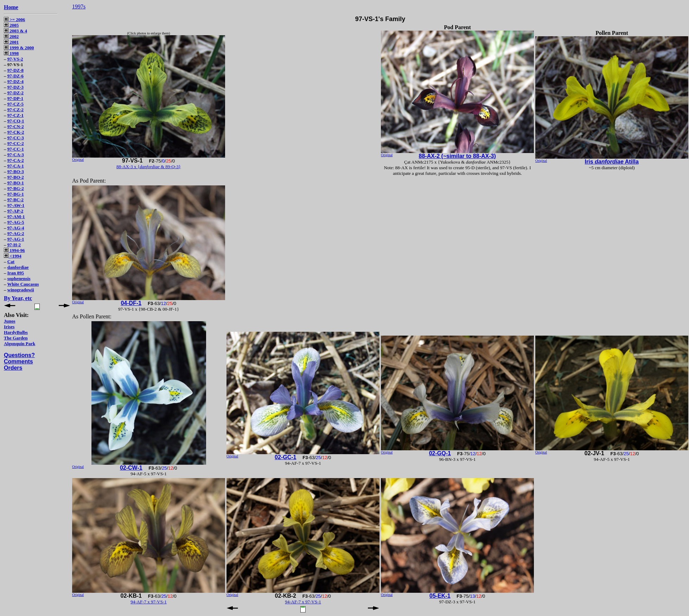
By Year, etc (18, 298)
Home (11, 7)
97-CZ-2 (15, 110)
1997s (79, 7)
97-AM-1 (16, 217)
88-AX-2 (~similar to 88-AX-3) (457, 156)
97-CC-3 (16, 138)
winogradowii (21, 290)
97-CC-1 (16, 149)
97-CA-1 (16, 166)
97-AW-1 (16, 205)
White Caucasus (23, 284)
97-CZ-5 (15, 104)
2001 (11, 42)
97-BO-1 (16, 183)
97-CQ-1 (16, 121)
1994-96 (14, 250)
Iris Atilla (612, 162)
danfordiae (18, 267)
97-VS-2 (15, 59)
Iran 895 (16, 273)
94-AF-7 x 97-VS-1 (149, 602)
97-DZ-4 (15, 81)
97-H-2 (14, 245)
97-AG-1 (16, 239)
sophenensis (19, 278)
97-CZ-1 (15, 115)
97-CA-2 (16, 160)
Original (78, 160)
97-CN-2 (16, 126)
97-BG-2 (16, 188)
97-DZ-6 (15, 76)
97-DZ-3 (15, 87)
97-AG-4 (16, 228)
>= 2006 (14, 20)
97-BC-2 (15, 200)
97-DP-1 (15, 98)
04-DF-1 (131, 303)
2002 (11, 36)
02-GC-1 (285, 457)
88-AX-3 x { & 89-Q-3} (149, 167)
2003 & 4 (15, 31)
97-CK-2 (16, 132)
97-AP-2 (15, 211)
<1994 (13, 256)
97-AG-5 (16, 222)
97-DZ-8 (15, 70)
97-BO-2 (16, 177)
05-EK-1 (440, 596)
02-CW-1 (131, 468)
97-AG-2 (16, 233)
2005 (11, 25)
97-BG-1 (16, 194)
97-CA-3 (16, 155)
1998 (11, 53)
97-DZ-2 (15, 93)
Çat (11, 262)
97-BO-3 (16, 172)
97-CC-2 (16, 143)
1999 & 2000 (19, 48)
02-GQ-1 (440, 453)
